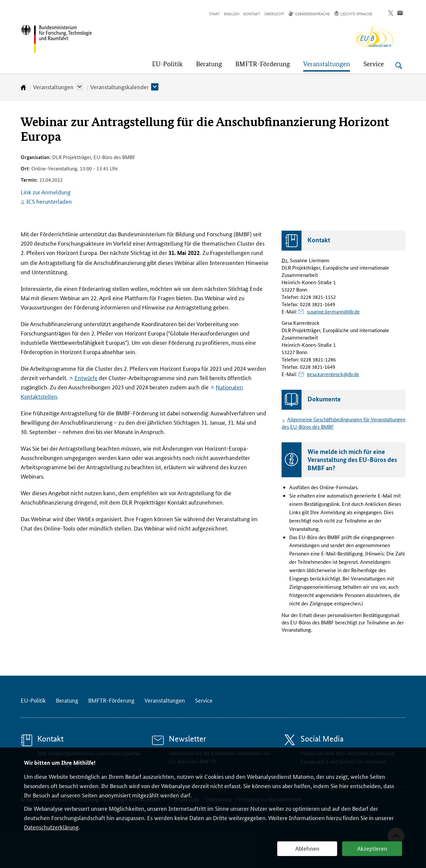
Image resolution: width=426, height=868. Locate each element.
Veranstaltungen (53, 87)
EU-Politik (33, 700)
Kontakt (252, 13)
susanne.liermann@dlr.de (333, 311)
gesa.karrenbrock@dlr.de (333, 374)
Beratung (67, 700)
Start (214, 13)
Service (204, 700)
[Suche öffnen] (399, 66)
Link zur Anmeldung (46, 192)
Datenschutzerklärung (51, 827)
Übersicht (274, 13)
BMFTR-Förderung (111, 700)
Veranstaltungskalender (119, 87)
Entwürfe (86, 377)
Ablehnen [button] (307, 848)
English (232, 13)
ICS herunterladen (49, 201)
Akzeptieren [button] (372, 848)
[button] (80, 87)
